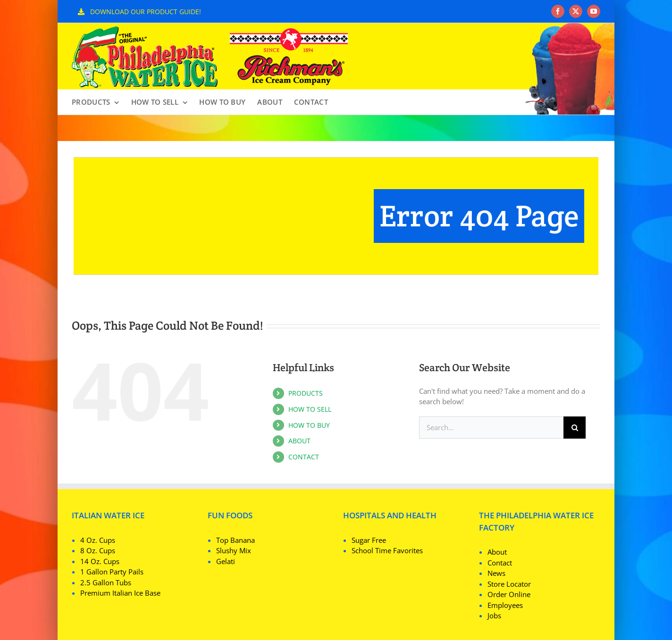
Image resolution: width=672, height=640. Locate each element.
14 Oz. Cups (100, 561)
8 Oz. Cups (98, 550)
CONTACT (304, 457)
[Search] (575, 428)
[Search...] (491, 428)
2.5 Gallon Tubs (106, 582)
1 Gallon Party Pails (112, 572)
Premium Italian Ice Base (120, 593)
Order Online (509, 594)
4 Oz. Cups (98, 540)
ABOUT (299, 441)
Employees (505, 605)
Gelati (226, 561)
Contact (500, 563)
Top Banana (235, 540)
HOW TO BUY (309, 425)
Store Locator (509, 584)
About (497, 552)
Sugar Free (369, 540)
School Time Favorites (387, 550)
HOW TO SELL (310, 409)
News (496, 573)
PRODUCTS (306, 393)
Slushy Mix (234, 550)
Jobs (494, 615)
